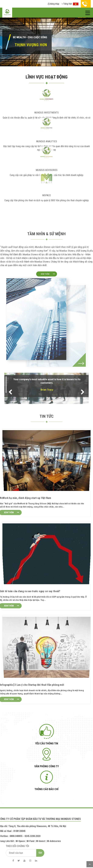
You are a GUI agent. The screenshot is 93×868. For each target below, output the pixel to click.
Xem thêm (45, 274)
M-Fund (22, 841)
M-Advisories (45, 841)
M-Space (12, 841)
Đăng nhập (54, 4)
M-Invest (32, 841)
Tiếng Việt (70, 4)
